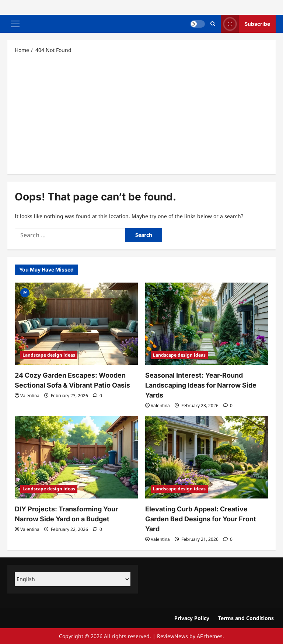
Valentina (30, 395)
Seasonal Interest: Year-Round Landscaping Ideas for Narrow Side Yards (201, 385)
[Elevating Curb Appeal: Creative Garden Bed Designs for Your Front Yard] (207, 457)
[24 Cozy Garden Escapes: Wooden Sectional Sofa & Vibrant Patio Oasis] (76, 324)
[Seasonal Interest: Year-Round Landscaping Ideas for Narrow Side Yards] (207, 324)
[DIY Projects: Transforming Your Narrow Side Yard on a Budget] (76, 457)
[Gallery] (25, 292)
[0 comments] (97, 395)
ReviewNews (172, 636)
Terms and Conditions (246, 618)
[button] (15, 24)
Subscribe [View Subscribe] (245, 24)
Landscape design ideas (49, 355)
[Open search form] (213, 24)
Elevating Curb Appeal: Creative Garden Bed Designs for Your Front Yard (201, 519)
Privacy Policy (192, 618)
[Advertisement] (141, 113)
